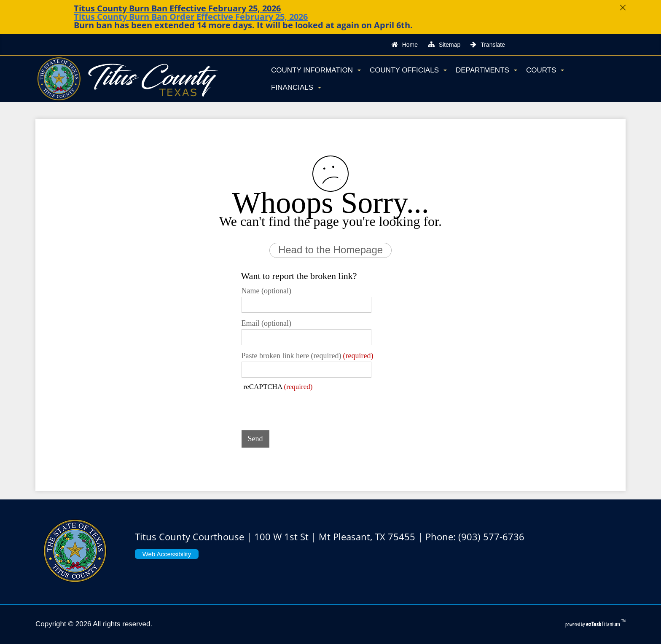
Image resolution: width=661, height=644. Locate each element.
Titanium (604, 624)
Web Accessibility (167, 554)
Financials (296, 87)
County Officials (408, 70)
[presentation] (306, 408)
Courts (545, 70)
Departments (486, 70)
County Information (316, 70)
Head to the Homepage (330, 250)
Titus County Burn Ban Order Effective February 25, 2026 (191, 17)
